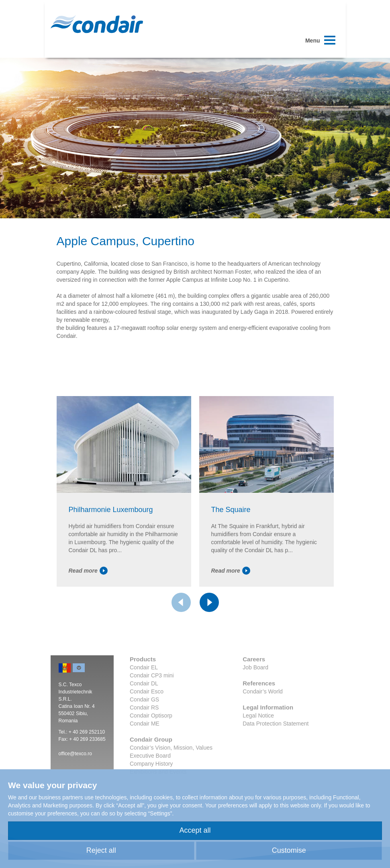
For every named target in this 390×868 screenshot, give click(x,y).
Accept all (195, 830)
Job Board (255, 667)
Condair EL (144, 667)
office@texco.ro (75, 754)
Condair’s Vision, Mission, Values (171, 748)
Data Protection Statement (276, 724)
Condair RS (144, 707)
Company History (151, 764)
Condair (97, 24)
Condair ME (145, 724)
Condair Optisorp (151, 716)
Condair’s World (263, 691)
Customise (289, 850)
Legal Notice (258, 716)
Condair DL (144, 683)
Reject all (101, 850)
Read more (88, 571)
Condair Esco (147, 691)
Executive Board (150, 756)
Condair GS (144, 699)
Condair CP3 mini (152, 675)
